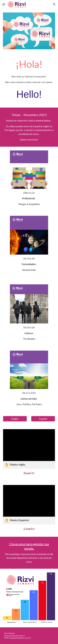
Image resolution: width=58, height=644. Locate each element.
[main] (29, 80)
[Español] (43, 419)
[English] (15, 419)
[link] (29, 449)
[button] (4, 4)
